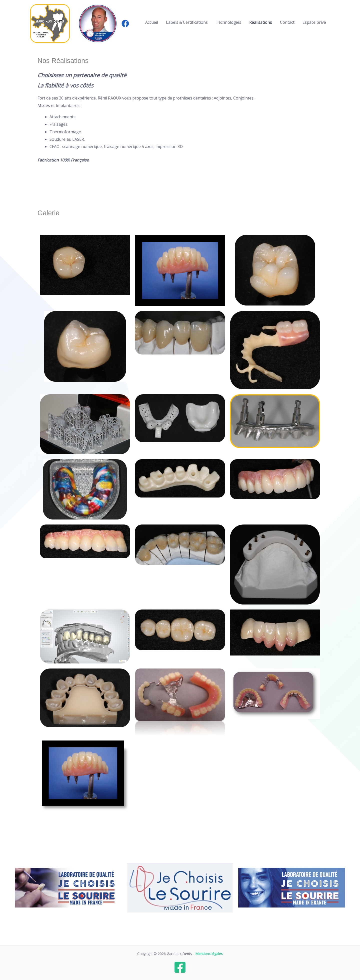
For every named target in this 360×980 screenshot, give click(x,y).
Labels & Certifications (187, 22)
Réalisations (261, 22)
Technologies (228, 22)
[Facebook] (125, 23)
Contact (287, 22)
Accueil (152, 22)
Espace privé (314, 22)
